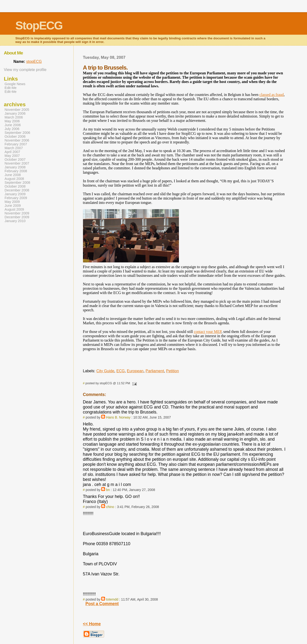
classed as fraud (272, 95)
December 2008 (17, 190)
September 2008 (17, 183)
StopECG (39, 26)
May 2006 (12, 121)
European (135, 371)
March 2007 (14, 148)
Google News (15, 84)
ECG (121, 371)
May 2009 (12, 202)
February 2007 (16, 144)
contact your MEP (208, 332)
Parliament (155, 371)
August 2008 (14, 179)
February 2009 (16, 198)
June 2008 (13, 175)
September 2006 (17, 133)
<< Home (92, 624)
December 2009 (17, 217)
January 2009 (15, 194)
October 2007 (15, 160)
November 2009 (17, 213)
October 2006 (15, 136)
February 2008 (16, 171)
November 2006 (17, 140)
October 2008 (15, 186)
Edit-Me (11, 88)
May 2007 (12, 156)
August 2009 (14, 209)
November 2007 (17, 163)
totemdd (112, 599)
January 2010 (15, 221)
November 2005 (17, 110)
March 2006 (14, 117)
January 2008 (15, 167)
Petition (172, 371)
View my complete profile (25, 70)
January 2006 (15, 113)
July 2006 (12, 129)
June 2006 (13, 125)
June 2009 (13, 206)
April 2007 (12, 152)
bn (108, 490)
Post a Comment (102, 604)
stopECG (34, 62)
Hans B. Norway (118, 417)
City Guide (105, 371)
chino (110, 507)
